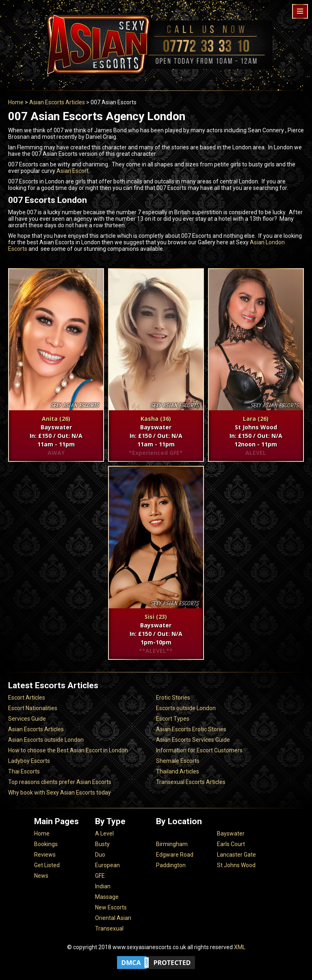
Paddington (171, 865)
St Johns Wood (236, 865)
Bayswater (231, 834)
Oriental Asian (113, 918)
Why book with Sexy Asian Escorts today (60, 793)
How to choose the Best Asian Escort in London (68, 750)
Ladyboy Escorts (29, 761)
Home (16, 102)
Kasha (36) (156, 419)
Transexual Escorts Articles (191, 782)
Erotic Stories (173, 698)
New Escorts (111, 907)
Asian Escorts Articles (57, 102)
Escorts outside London (186, 708)
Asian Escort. (73, 171)
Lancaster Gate (236, 855)
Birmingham (172, 844)
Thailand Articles (178, 771)
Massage (107, 897)
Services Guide (27, 719)
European (107, 865)
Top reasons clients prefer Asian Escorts (60, 782)
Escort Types (173, 719)
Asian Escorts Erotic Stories (191, 729)
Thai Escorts (24, 771)
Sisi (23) (156, 617)
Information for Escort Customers (199, 750)
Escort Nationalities (33, 708)
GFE (100, 876)
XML (240, 947)
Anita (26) (56, 419)
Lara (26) (256, 419)
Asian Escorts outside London (46, 740)
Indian (103, 886)
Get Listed (47, 865)
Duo (100, 855)
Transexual (109, 928)
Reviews (45, 855)
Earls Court (231, 844)
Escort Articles (27, 698)
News (41, 876)
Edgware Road (175, 855)
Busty (102, 844)
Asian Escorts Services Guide (193, 740)
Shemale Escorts (178, 761)
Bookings (46, 844)
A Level (104, 834)
